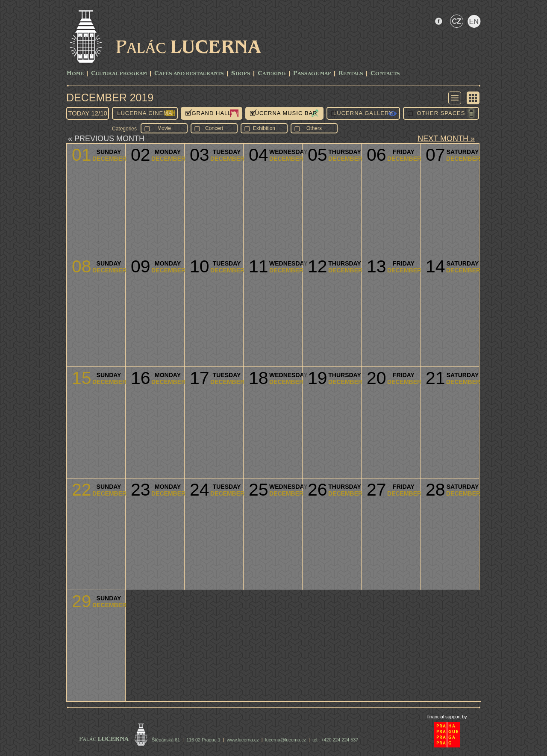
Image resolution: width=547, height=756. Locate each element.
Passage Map (312, 74)
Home (75, 74)
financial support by (447, 717)
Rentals (351, 74)
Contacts (385, 74)
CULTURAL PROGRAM (119, 74)
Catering (272, 74)
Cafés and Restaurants (189, 74)
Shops (241, 74)
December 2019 (110, 97)
